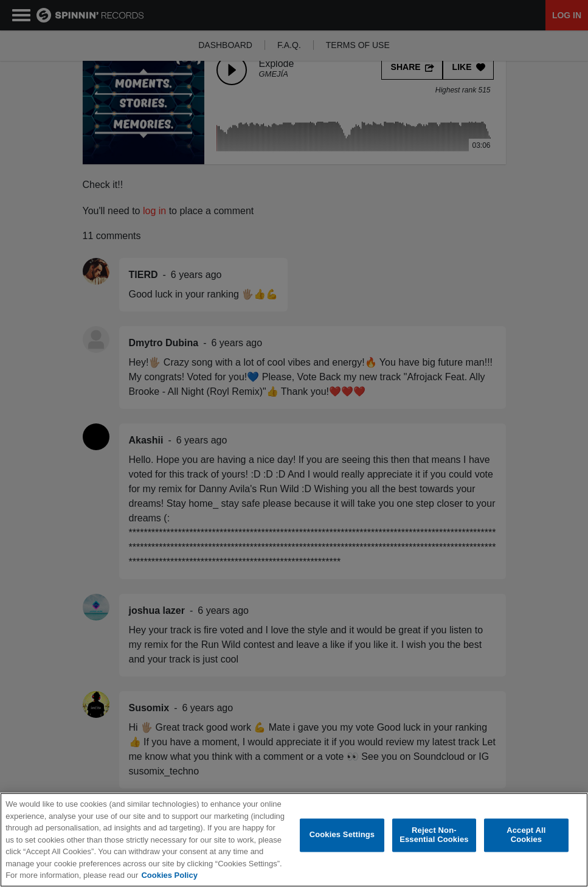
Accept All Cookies (526, 835)
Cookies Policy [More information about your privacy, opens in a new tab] (169, 875)
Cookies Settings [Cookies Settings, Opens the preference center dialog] (342, 835)
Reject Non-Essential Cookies (434, 835)
